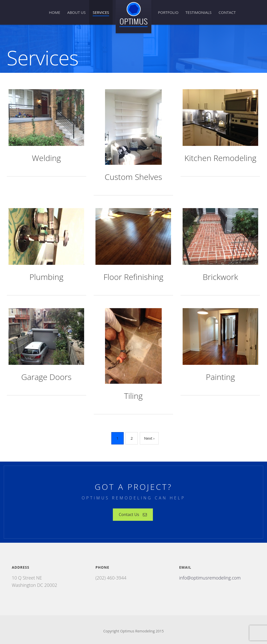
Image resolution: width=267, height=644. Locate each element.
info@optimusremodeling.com (210, 578)
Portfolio (168, 12)
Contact (227, 12)
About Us (76, 12)
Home (55, 12)
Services (101, 12)
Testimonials (198, 12)
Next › (149, 438)
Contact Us (133, 514)
